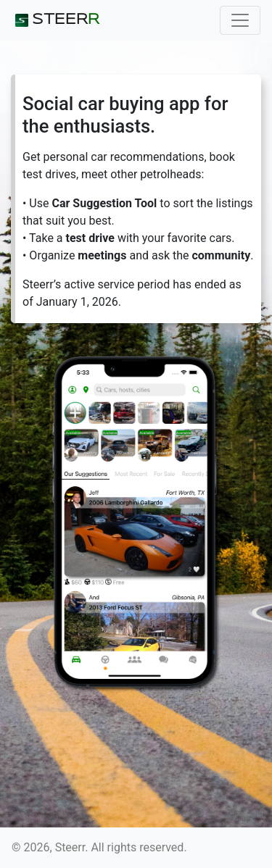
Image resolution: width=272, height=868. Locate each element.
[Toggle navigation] (240, 20)
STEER (55, 20)
